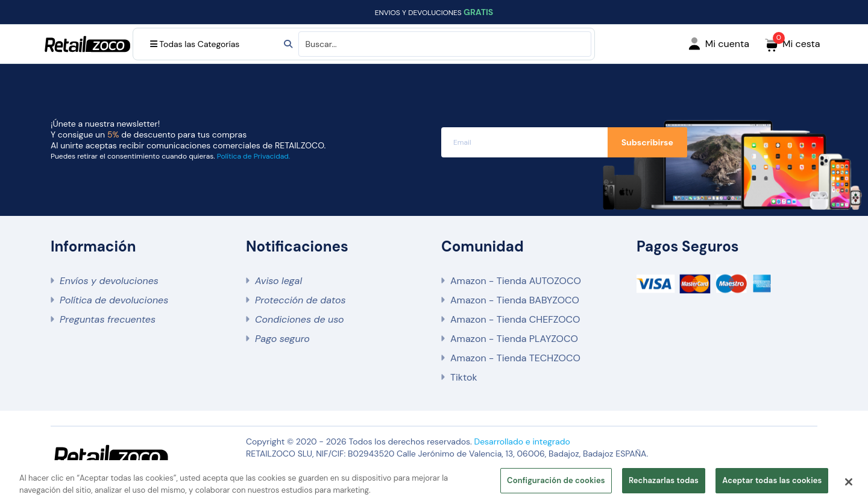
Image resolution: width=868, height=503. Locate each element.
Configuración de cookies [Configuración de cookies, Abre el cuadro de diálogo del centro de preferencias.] (556, 480)
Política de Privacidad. (253, 156)
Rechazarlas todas (664, 480)
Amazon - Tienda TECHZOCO (515, 358)
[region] (434, 482)
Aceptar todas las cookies (772, 480)
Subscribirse (647, 142)
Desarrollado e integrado (522, 441)
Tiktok (464, 377)
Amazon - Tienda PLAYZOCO (514, 339)
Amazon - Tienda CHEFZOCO (515, 319)
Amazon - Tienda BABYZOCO (515, 300)
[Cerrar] (849, 482)
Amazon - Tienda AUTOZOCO (516, 281)
